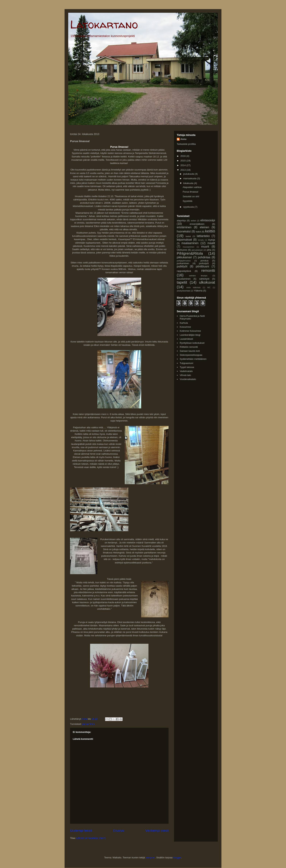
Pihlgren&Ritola (190, 253)
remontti (208, 270)
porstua (204, 261)
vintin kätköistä (193, 288)
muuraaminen (189, 247)
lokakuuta (189, 183)
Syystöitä (187, 201)
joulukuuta (189, 174)
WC (209, 288)
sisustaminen (184, 279)
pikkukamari (184, 257)
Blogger (177, 858)
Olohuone (182, 250)
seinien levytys (198, 276)
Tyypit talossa (187, 367)
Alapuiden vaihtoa (192, 187)
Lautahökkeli (186, 339)
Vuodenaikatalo (188, 379)
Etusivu (119, 831)
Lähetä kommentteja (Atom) (91, 838)
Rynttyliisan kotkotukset (192, 343)
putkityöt (182, 266)
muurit (205, 247)
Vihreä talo (185, 375)
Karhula (184, 323)
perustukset (197, 250)
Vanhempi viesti (157, 831)
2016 (183, 156)
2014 (183, 165)
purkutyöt (204, 263)
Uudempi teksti (81, 831)
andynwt (150, 858)
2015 (183, 161)
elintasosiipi (208, 220)
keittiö (210, 231)
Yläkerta (198, 291)
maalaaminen (190, 243)
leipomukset (184, 240)
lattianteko (203, 236)
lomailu (201, 240)
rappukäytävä (184, 271)
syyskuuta (189, 207)
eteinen (204, 227)
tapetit (182, 282)
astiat (193, 221)
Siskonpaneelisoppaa (191, 355)
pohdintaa (204, 257)
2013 (183, 170)
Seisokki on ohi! (191, 196)
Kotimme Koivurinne (190, 331)
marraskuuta (190, 178)
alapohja (181, 221)
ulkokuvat (207, 282)
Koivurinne (185, 327)
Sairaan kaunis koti (190, 351)
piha (209, 250)
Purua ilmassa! (190, 192)
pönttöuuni (202, 266)
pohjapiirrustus (184, 261)
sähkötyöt (204, 279)
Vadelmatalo (186, 371)
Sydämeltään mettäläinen (193, 359)
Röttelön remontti (189, 347)
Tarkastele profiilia (186, 144)
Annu (183, 139)
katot (198, 232)
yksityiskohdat (183, 291)
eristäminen (184, 227)
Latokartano (104, 24)
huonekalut (184, 231)
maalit (211, 243)
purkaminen (88, 724)
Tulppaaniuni (186, 363)
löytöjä (212, 240)
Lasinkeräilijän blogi (190, 335)
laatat (188, 236)
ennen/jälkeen (197, 224)
